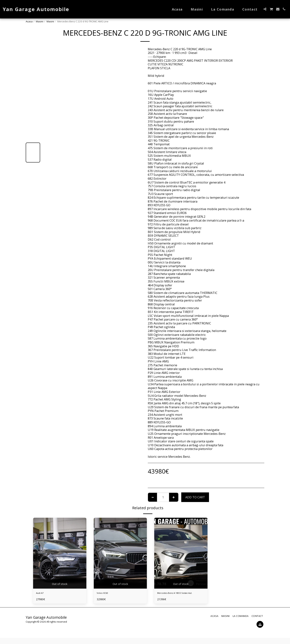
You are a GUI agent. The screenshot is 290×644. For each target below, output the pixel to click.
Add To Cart (195, 497)
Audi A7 (42, 594)
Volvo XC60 (105, 594)
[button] (265, 9)
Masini (40, 21)
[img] (60, 553)
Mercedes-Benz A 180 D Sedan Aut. (179, 596)
